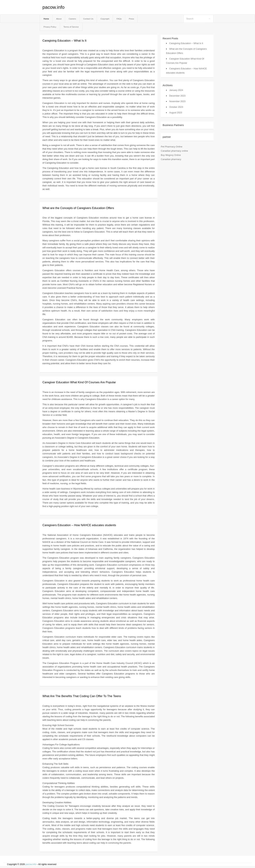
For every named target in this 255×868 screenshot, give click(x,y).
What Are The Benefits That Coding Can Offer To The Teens (82, 696)
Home (46, 19)
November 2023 (177, 101)
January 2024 (176, 90)
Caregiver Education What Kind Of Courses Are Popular (79, 382)
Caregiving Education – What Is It (64, 41)
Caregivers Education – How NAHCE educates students (79, 525)
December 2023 (177, 96)
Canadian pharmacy (171, 159)
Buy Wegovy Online (171, 155)
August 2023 (176, 113)
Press (131, 19)
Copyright (105, 19)
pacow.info (53, 7)
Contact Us (88, 19)
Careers (72, 19)
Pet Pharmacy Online (172, 147)
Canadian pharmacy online (174, 151)
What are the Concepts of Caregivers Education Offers (78, 208)
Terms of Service (71, 27)
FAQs (119, 19)
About (59, 19)
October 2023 (176, 107)
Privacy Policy (50, 27)
